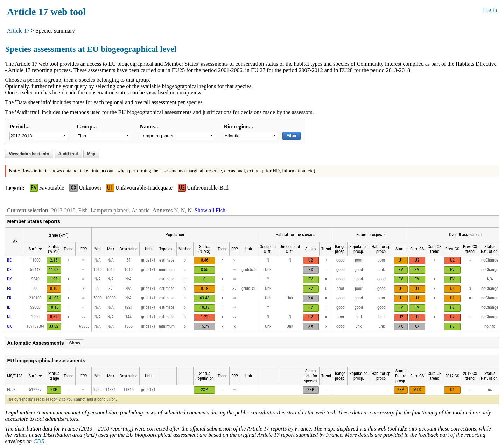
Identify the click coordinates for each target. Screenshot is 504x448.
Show (75, 343)
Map (91, 154)
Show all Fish (210, 210)
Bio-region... (238, 126)
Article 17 (18, 31)
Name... (149, 126)
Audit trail (68, 154)
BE (9, 260)
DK (9, 279)
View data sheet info (29, 154)
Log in (490, 10)
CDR (39, 441)
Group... (87, 126)
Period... (19, 126)
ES (9, 289)
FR (9, 298)
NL (9, 317)
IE (9, 307)
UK (9, 326)
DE (9, 270)
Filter (291, 136)
